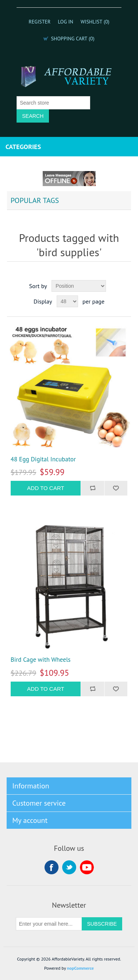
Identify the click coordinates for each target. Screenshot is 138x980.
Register (40, 22)
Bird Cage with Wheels (41, 660)
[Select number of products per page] (67, 301)
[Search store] (53, 103)
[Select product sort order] (79, 286)
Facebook (52, 867)
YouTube (87, 867)
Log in (66, 22)
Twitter (69, 867)
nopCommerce (80, 968)
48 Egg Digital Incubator (43, 459)
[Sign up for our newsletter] (49, 924)
